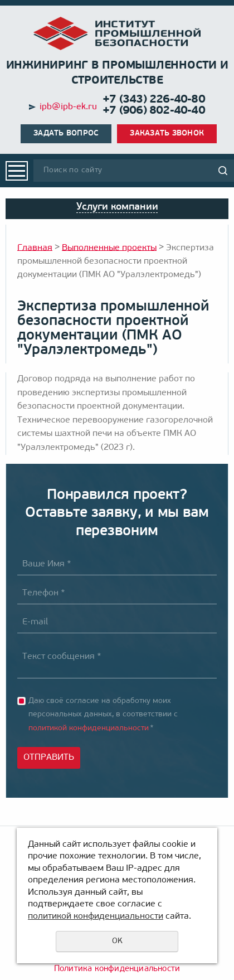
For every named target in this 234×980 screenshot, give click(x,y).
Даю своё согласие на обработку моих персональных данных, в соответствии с (103, 715)
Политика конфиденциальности (117, 969)
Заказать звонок (167, 134)
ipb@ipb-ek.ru (68, 107)
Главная (35, 248)
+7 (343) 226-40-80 (154, 100)
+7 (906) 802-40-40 (154, 111)
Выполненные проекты (109, 248)
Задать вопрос (66, 134)
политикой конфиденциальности (89, 728)
